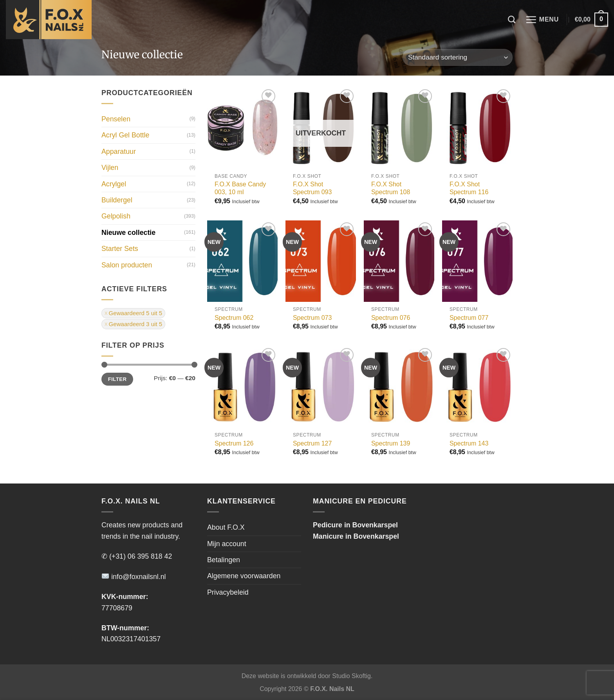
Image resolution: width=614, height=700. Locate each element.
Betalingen (224, 560)
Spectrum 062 (234, 318)
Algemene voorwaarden (244, 576)
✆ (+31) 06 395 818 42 (137, 556)
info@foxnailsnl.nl (134, 577)
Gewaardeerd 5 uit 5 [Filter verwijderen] (136, 313)
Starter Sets (120, 249)
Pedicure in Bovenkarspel (355, 525)
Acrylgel (114, 184)
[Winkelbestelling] (458, 57)
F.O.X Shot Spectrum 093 (312, 188)
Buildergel (117, 200)
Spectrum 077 (469, 318)
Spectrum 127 (312, 443)
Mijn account (227, 544)
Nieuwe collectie (128, 233)
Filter (117, 379)
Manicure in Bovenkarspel (356, 536)
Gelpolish (116, 216)
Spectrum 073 (312, 318)
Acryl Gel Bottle (125, 135)
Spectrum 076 (391, 318)
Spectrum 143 (469, 443)
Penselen (116, 119)
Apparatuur (119, 152)
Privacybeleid (228, 592)
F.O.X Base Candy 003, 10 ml (240, 188)
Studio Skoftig (351, 676)
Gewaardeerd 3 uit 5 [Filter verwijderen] (136, 324)
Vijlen (110, 168)
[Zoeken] (512, 19)
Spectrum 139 (391, 443)
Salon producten (127, 265)
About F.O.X (226, 527)
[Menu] (542, 20)
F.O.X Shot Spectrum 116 (469, 188)
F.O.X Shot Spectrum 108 (391, 188)
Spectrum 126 (234, 443)
